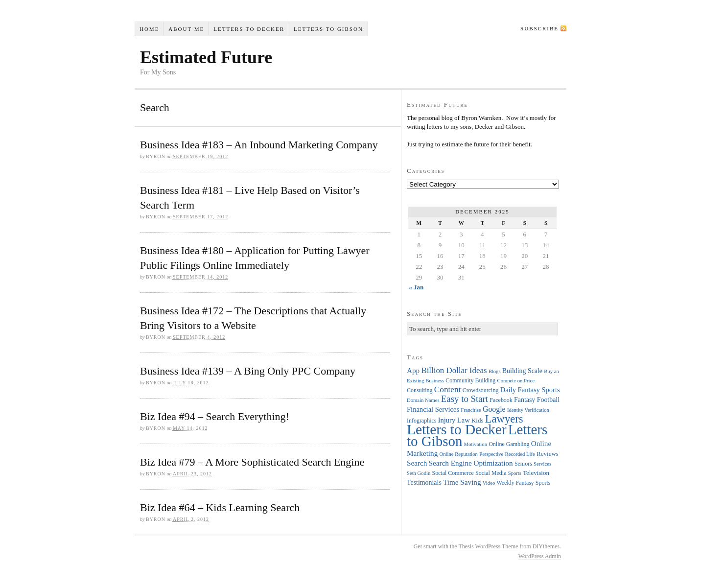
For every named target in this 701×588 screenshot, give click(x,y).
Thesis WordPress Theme (488, 546)
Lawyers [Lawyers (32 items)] (504, 419)
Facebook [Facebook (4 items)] (501, 400)
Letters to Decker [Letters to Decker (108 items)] (457, 429)
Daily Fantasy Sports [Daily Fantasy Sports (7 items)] (530, 390)
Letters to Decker (249, 29)
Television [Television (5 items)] (536, 473)
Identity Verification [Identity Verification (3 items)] (528, 410)
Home (149, 29)
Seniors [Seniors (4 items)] (523, 464)
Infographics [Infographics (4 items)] (421, 421)
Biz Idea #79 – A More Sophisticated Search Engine (252, 462)
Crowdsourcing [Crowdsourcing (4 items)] (481, 390)
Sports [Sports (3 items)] (515, 473)
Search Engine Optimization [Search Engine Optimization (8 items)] (471, 463)
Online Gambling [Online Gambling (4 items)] (509, 444)
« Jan (416, 287)
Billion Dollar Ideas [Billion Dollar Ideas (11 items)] (454, 370)
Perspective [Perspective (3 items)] (491, 454)
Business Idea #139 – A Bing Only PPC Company (248, 371)
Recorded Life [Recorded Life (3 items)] (520, 454)
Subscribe (539, 28)
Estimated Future (206, 57)
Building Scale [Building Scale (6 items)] (522, 371)
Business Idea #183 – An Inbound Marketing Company (259, 145)
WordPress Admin (540, 556)
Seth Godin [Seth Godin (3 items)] (419, 473)
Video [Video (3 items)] (489, 483)
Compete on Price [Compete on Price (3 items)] (516, 381)
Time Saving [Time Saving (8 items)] (462, 482)
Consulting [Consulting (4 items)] (420, 390)
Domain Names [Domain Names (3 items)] (423, 400)
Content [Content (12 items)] (448, 389)
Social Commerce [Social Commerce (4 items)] (453, 473)
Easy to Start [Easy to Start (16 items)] (465, 399)
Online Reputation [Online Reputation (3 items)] (459, 454)
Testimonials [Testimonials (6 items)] (424, 482)
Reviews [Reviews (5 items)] (548, 454)
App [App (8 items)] (413, 370)
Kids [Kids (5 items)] (478, 420)
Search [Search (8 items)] (417, 463)
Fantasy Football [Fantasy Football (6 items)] (537, 400)
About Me (186, 29)
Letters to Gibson (328, 29)
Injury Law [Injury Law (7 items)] (454, 420)
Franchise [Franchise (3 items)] (471, 410)
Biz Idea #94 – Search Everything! (215, 416)
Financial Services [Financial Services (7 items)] (433, 409)
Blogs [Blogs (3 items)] (495, 371)
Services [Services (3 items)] (542, 464)
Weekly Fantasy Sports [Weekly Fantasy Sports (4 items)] (523, 483)
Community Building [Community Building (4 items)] (470, 380)
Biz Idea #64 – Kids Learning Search (220, 507)
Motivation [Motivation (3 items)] (476, 444)
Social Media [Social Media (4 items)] (491, 473)
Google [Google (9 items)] (494, 409)
